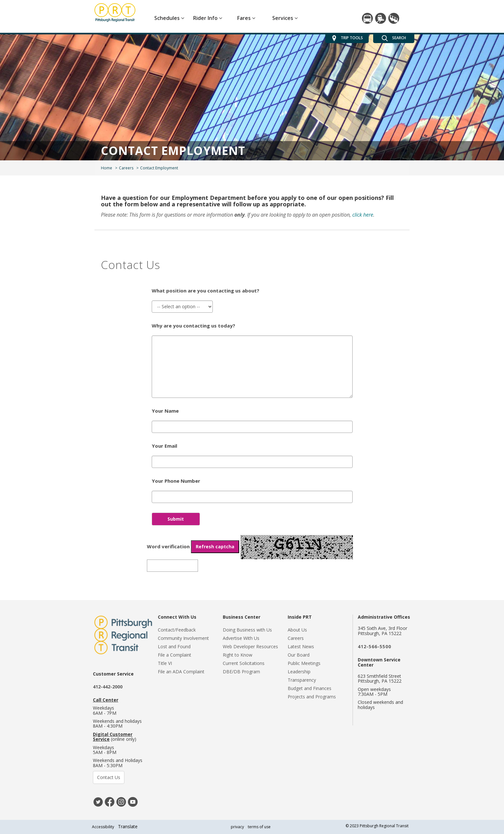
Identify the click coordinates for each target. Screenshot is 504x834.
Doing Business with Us (247, 630)
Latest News (301, 646)
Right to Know (238, 655)
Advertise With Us (241, 638)
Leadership (299, 672)
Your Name (165, 411)
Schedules (169, 18)
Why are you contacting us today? (194, 326)
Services (285, 18)
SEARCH (394, 38)
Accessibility (103, 827)
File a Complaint (175, 655)
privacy (237, 827)
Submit (176, 519)
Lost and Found (174, 646)
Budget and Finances (310, 688)
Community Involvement (183, 638)
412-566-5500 (374, 646)
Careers (126, 168)
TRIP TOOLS (347, 38)
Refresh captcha (215, 547)
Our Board (299, 655)
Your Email (164, 446)
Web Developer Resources (250, 646)
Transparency (302, 680)
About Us (297, 630)
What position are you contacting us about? (206, 291)
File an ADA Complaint (181, 672)
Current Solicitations (244, 663)
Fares (246, 18)
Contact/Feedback (177, 630)
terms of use (259, 827)
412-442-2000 (108, 687)
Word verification (193, 547)
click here (363, 215)
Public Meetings (304, 663)
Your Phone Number (176, 481)
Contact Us (109, 777)
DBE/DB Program (241, 672)
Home (107, 168)
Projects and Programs (312, 697)
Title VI (165, 663)
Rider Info (208, 18)
